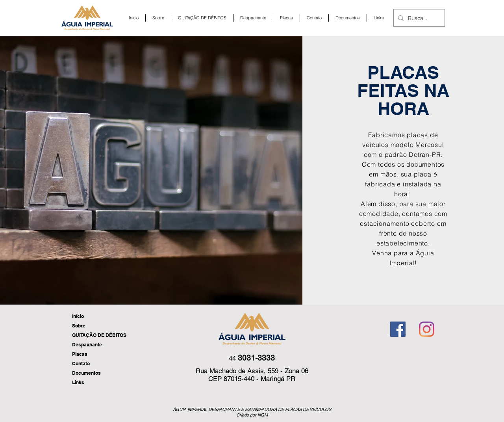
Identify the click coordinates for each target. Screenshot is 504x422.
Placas (80, 354)
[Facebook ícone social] (398, 329)
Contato (81, 363)
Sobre (79, 326)
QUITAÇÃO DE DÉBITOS (99, 335)
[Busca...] (418, 18)
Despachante (87, 345)
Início (78, 316)
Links (78, 382)
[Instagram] (427, 329)
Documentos (86, 373)
